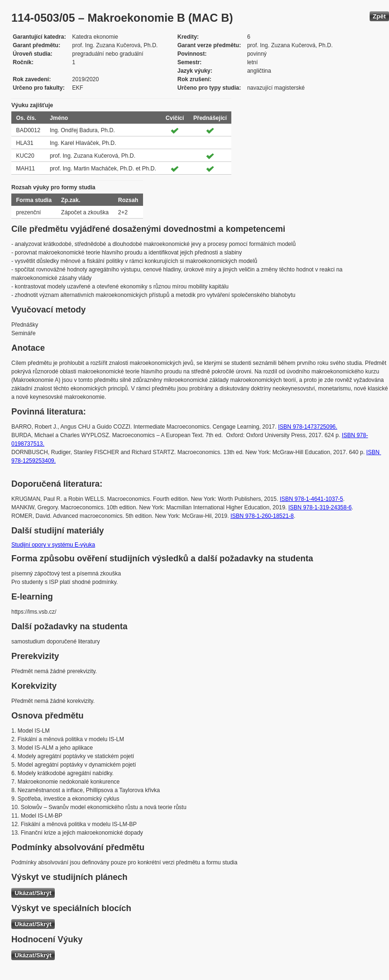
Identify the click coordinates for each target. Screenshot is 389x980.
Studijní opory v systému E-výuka (53, 545)
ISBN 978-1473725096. (308, 427)
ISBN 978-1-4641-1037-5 (312, 499)
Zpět (379, 16)
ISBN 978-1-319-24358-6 (320, 507)
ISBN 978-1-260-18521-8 (262, 516)
